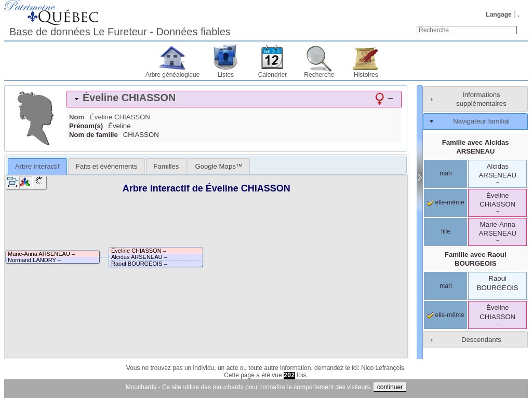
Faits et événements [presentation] (107, 166)
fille (446, 231)
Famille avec (476, 147)
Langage (498, 15)
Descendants (481, 340)
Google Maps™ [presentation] (219, 166)
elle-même (445, 202)
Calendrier (272, 75)
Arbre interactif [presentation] (37, 166)
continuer (390, 387)
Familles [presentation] (166, 166)
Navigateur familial (481, 121)
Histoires (366, 75)
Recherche (319, 75)
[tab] (234, 99)
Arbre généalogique (173, 75)
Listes (226, 75)
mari (445, 173)
